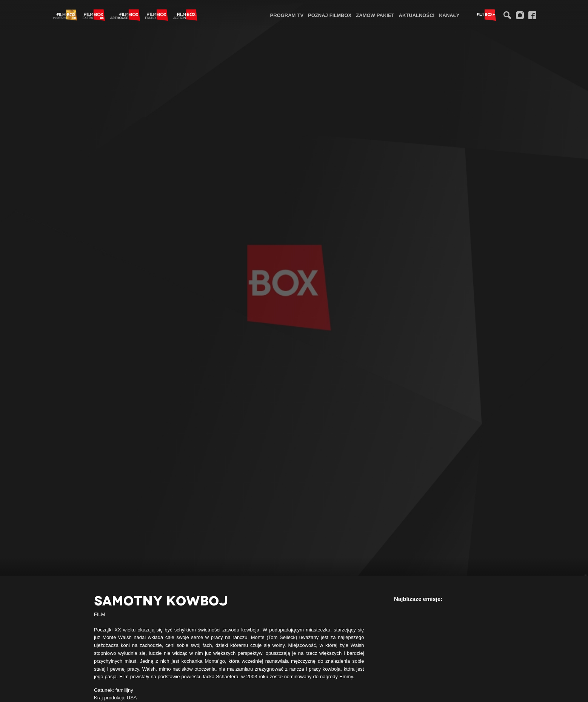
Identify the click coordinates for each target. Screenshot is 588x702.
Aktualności (417, 15)
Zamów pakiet (375, 15)
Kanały (449, 15)
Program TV (287, 15)
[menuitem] (287, 15)
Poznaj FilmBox (330, 15)
